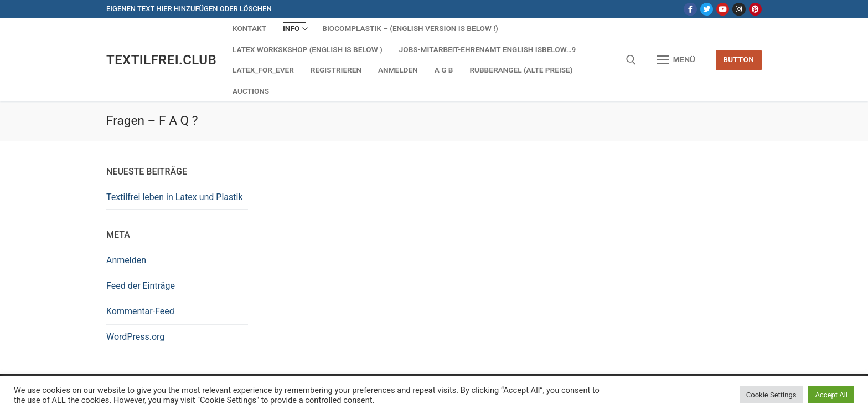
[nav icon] (676, 60)
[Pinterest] (755, 9)
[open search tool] (631, 60)
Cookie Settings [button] (771, 395)
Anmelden (126, 260)
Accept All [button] (831, 395)
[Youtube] (723, 9)
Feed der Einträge (141, 286)
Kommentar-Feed (140, 311)
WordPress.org (135, 337)
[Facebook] (690, 9)
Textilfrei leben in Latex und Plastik (175, 197)
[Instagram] (739, 9)
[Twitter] (707, 9)
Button (738, 59)
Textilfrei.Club (161, 60)
